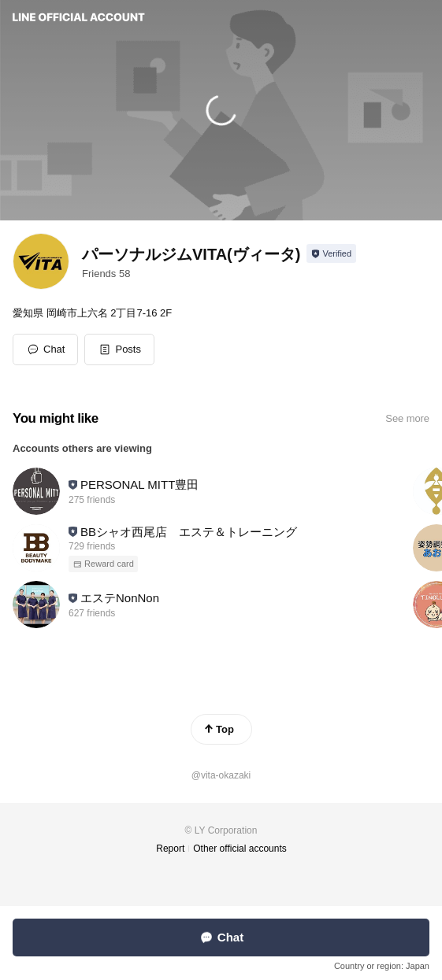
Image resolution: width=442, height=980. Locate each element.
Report (170, 849)
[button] (119, 349)
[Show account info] (331, 253)
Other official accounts (240, 849)
